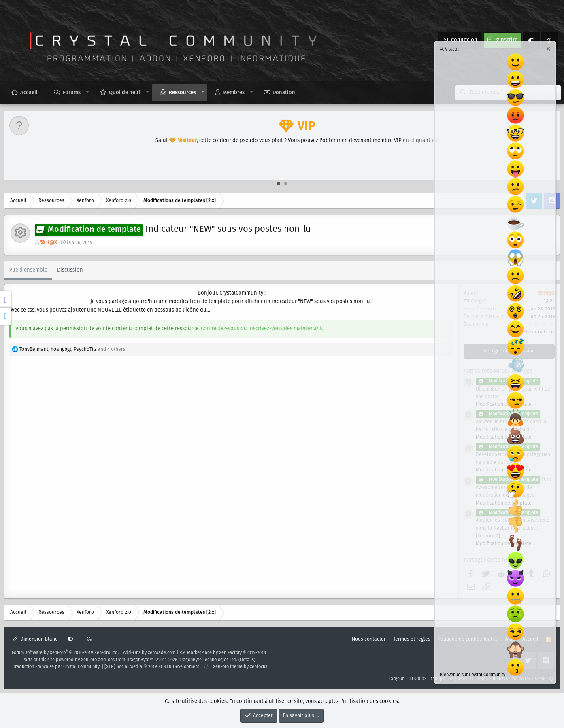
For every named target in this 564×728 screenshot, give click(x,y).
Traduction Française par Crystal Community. (57, 667)
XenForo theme (228, 667)
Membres (234, 93)
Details (247, 660)
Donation (284, 93)
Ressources (182, 93)
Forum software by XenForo (65, 653)
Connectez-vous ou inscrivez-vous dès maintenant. (262, 329)
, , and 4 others (72, 349)
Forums (72, 93)
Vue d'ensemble (28, 270)
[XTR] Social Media (152, 667)
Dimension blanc (35, 639)
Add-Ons (132, 653)
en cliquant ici (420, 141)
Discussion (70, 270)
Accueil (29, 93)
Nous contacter (369, 639)
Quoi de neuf (125, 93)
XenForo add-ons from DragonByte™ (117, 660)
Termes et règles (412, 639)
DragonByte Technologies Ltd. (208, 660)
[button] (88, 92)
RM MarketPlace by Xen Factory (223, 653)
